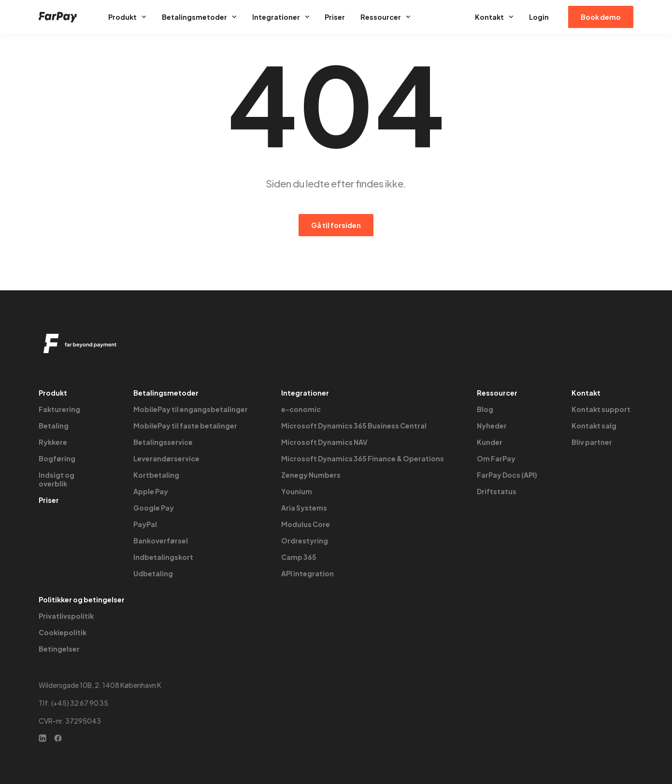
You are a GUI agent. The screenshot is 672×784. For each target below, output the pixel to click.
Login (539, 17)
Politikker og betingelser (82, 599)
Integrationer (281, 17)
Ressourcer (386, 17)
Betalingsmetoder (199, 17)
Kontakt (494, 17)
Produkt (127, 17)
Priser (335, 17)
